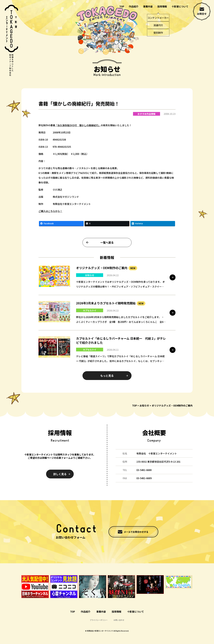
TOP (122, 6)
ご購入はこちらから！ (50, 217)
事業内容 (148, 6)
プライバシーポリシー (99, 620)
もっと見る (107, 381)
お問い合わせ (119, 620)
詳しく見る (60, 474)
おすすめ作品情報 (147, 120)
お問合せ (202, 14)
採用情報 (162, 6)
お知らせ (144, 405)
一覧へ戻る (107, 248)
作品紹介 (134, 6)
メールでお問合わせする (136, 532)
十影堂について (180, 6)
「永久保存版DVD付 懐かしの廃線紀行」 (78, 131)
